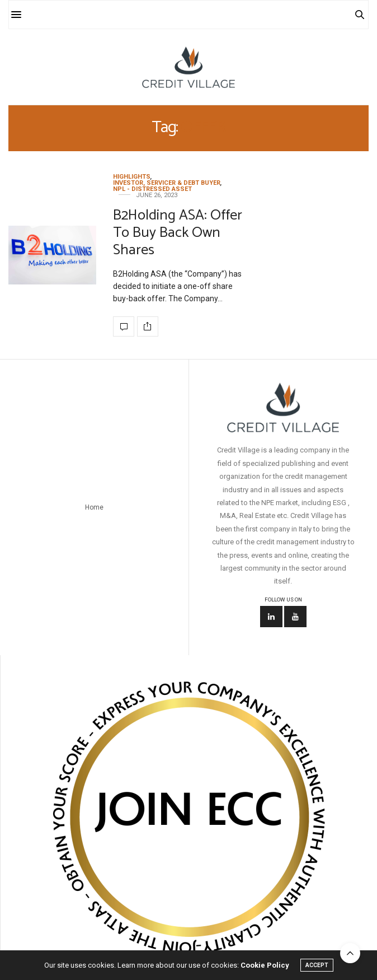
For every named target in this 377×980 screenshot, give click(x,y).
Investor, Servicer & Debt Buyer (167, 183)
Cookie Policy (265, 965)
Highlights (132, 177)
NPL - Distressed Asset (152, 189)
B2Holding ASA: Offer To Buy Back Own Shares (178, 233)
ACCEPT (317, 965)
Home (94, 507)
